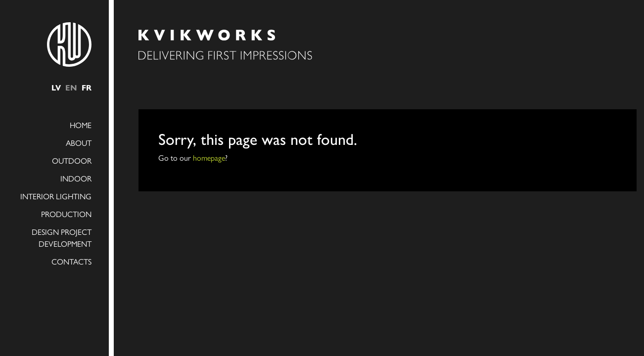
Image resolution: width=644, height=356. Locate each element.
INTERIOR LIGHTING (56, 196)
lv (56, 87)
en (71, 87)
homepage (209, 157)
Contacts (71, 261)
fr (87, 87)
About (79, 143)
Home (81, 125)
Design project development (62, 238)
